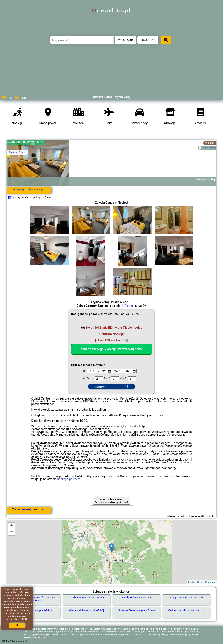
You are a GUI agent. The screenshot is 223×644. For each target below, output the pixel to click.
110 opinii (128, 306)
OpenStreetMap (208, 582)
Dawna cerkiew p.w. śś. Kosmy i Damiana (36, 599)
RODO (24, 619)
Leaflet (192, 582)
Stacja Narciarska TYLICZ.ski (186, 598)
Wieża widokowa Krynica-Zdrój (86, 610)
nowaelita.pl (111, 10)
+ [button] (12, 526)
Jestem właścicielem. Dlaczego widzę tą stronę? (111, 501)
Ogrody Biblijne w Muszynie (136, 598)
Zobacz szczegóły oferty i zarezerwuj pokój (111, 349)
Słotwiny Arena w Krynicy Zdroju (137, 610)
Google (25, 592)
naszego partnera (69, 479)
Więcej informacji (28, 189)
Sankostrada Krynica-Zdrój (37, 610)
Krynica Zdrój (16, 152)
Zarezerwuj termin (28, 509)
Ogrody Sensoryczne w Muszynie (86, 598)
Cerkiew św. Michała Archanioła (187, 610)
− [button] (12, 532)
